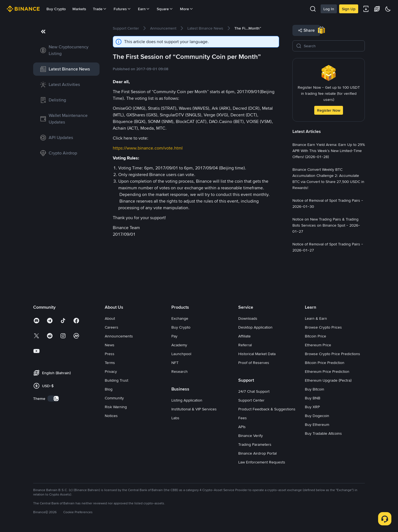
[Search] (332, 46)
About (110, 318)
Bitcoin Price (315, 336)
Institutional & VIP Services (194, 409)
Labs (175, 418)
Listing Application (187, 400)
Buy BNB (313, 398)
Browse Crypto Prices (323, 327)
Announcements (119, 336)
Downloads (248, 318)
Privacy (111, 371)
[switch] (53, 399)
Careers (112, 327)
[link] (66, 50)
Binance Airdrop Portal (257, 453)
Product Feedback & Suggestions (267, 409)
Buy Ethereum (317, 424)
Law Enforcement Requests (262, 462)
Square (165, 9)
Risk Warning (116, 407)
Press (110, 354)
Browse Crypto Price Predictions (332, 354)
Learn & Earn (316, 318)
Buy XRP (312, 407)
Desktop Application (255, 327)
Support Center (251, 400)
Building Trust (116, 380)
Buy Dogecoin (317, 416)
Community (114, 398)
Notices (111, 416)
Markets (79, 9)
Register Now (329, 110)
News (110, 345)
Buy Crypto (56, 9)
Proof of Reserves (254, 363)
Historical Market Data (257, 354)
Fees (243, 418)
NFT (175, 363)
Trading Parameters (255, 444)
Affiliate (244, 336)
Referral (245, 345)
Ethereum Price (318, 345)
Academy (179, 345)
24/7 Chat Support (254, 391)
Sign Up (349, 9)
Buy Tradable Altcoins (323, 433)
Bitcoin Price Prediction (325, 363)
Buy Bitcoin (315, 389)
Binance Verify (251, 436)
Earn (144, 9)
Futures (122, 9)
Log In (329, 9)
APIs (242, 427)
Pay (174, 336)
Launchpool (181, 354)
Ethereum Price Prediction (327, 371)
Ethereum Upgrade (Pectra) (328, 380)
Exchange (180, 318)
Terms (110, 363)
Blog (109, 389)
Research (180, 371)
